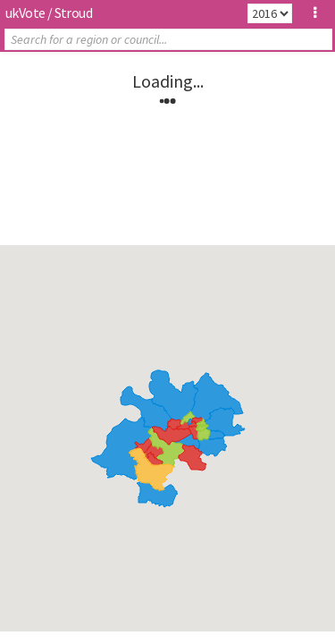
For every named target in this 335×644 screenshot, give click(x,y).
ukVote (25, 13)
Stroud (73, 13)
